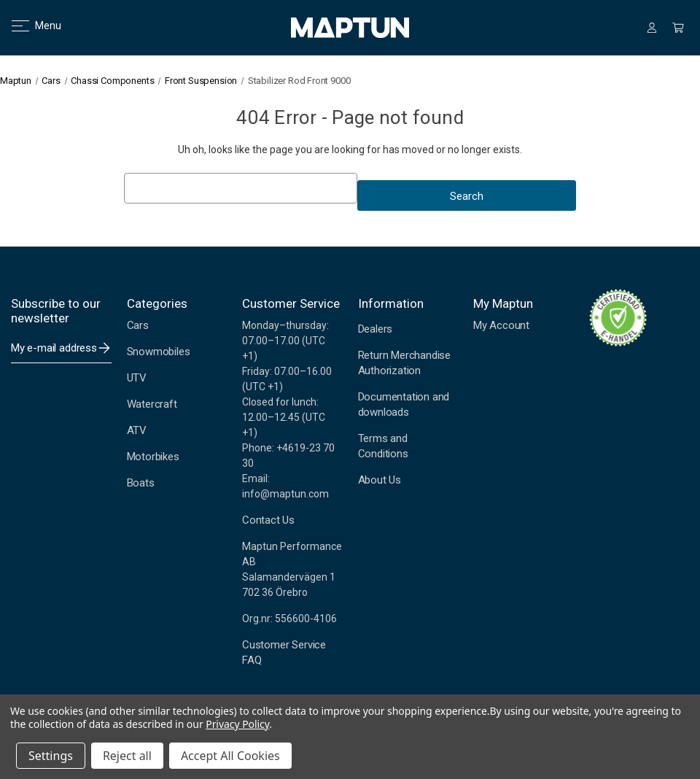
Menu (27, 26)
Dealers (376, 329)
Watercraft (152, 404)
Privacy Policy (237, 724)
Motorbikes (153, 457)
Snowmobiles (159, 352)
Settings (51, 756)
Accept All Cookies (230, 756)
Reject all (127, 756)
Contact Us (268, 520)
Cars (138, 325)
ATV (137, 430)
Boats (141, 483)
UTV (137, 378)
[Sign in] (652, 28)
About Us (380, 480)
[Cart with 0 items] (678, 28)
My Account (501, 325)
